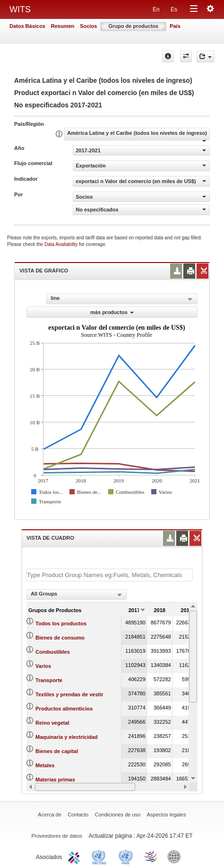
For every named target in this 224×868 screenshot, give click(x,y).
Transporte (49, 680)
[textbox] (110, 575)
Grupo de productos (133, 26)
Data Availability (62, 244)
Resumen (63, 26)
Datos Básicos (27, 26)
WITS (20, 9)
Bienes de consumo (60, 638)
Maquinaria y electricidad (66, 737)
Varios (43, 666)
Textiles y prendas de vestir (69, 694)
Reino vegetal (52, 723)
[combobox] (77, 595)
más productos (112, 312)
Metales (45, 765)
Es (174, 9)
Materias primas (55, 780)
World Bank (176, 856)
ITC (76, 856)
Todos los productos (61, 623)
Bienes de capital (57, 751)
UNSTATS (126, 856)
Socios (88, 26)
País (175, 26)
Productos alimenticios (64, 709)
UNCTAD (101, 856)
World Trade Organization (151, 856)
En (156, 9)
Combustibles (53, 652)
